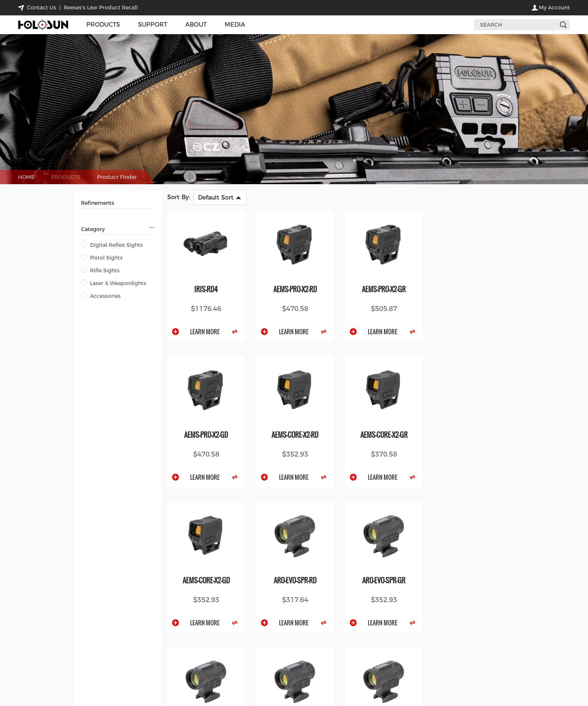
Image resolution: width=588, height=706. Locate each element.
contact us (42, 8)
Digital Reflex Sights (112, 245)
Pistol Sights (102, 258)
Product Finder (117, 177)
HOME (26, 177)
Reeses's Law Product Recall (101, 8)
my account (554, 8)
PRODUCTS (66, 177)
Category (93, 229)
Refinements (98, 203)
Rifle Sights (100, 270)
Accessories (101, 296)
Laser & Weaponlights (114, 283)
